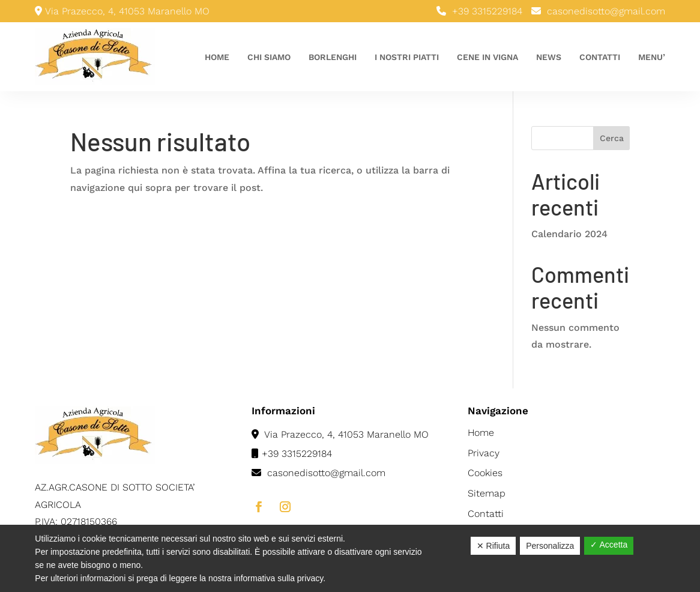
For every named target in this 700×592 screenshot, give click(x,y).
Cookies (485, 473)
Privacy (484, 453)
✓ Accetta (609, 545)
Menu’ (652, 57)
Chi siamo (269, 57)
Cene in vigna (487, 57)
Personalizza (550, 546)
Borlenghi (333, 57)
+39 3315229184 (487, 11)
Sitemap (487, 493)
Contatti (600, 57)
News (549, 57)
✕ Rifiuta (493, 546)
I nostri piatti (407, 57)
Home (217, 57)
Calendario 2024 (569, 234)
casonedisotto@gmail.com (606, 11)
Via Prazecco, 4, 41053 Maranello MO (340, 434)
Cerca (612, 138)
